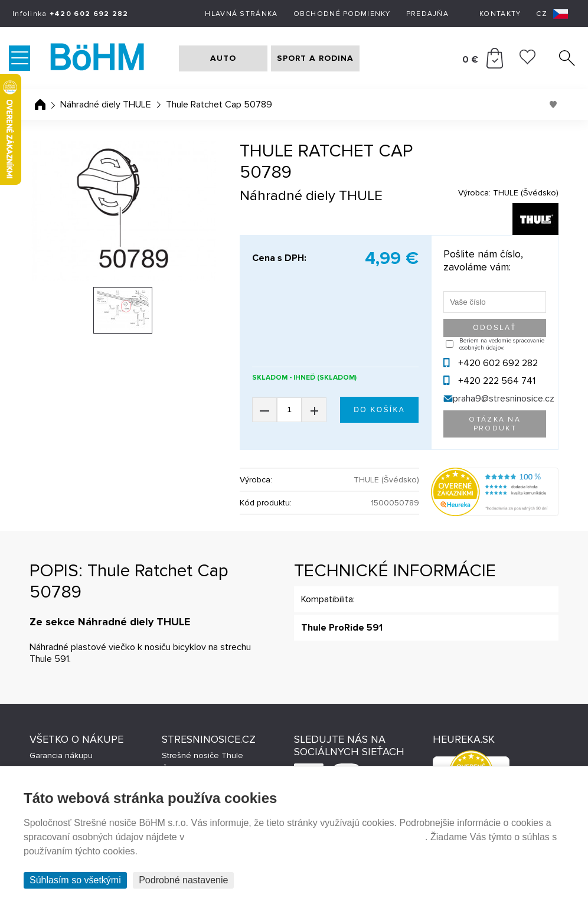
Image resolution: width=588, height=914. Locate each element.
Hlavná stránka (241, 14)
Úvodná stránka (40, 105)
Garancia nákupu (61, 755)
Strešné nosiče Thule (202, 755)
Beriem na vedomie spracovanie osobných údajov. (502, 344)
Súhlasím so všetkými (75, 880)
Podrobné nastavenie (183, 880)
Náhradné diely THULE (106, 105)
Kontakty (500, 14)
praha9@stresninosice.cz (504, 399)
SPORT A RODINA (315, 58)
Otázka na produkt (495, 424)
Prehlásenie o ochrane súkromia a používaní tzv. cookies (306, 837)
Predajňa (427, 14)
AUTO (223, 58)
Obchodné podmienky (342, 14)
